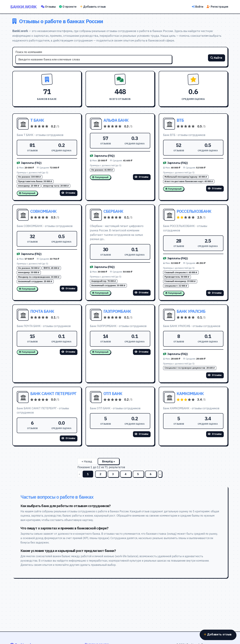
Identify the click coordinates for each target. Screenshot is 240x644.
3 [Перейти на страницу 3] (113, 474)
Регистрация (217, 7)
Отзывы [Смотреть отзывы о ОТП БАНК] (142, 434)
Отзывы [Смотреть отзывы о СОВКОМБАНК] (68, 288)
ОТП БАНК (113, 394)
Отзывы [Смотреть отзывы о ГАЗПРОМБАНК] (142, 352)
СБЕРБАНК (113, 211)
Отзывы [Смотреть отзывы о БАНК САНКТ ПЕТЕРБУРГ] (68, 438)
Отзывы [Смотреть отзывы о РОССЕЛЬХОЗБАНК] (215, 293)
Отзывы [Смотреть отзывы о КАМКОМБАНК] (215, 434)
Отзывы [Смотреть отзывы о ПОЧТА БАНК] (68, 352)
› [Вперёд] (160, 474)
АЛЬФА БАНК (116, 120)
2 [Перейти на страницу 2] (101, 474)
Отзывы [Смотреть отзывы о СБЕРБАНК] (142, 292)
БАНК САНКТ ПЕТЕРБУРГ (53, 394)
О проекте (68, 7)
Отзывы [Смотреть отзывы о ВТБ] (215, 188)
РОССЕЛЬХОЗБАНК (194, 211)
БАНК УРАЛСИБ (191, 311)
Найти (216, 59)
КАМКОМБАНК (190, 394)
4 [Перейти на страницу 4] (126, 474)
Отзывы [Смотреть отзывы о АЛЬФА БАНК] (142, 177)
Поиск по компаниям (29, 52)
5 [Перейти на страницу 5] (138, 474)
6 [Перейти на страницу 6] (151, 474)
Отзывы (48, 7)
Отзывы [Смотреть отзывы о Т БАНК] (68, 193)
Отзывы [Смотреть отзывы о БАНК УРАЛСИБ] (215, 375)
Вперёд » (109, 461)
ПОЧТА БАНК (42, 311)
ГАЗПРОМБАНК (117, 311)
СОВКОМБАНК (43, 211)
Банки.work (24, 7)
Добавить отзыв (93, 7)
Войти (198, 7)
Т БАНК (37, 120)
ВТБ (180, 120)
